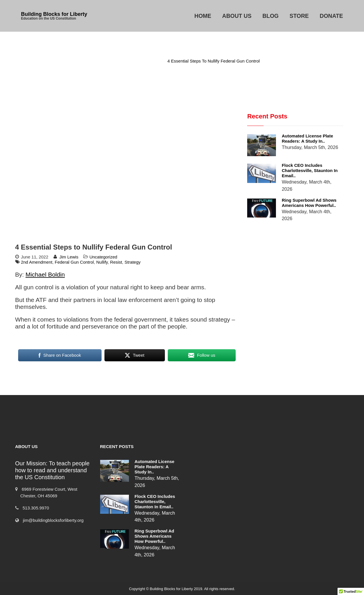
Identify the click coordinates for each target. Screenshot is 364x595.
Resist (116, 262)
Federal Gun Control (74, 262)
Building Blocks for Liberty (54, 14)
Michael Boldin (45, 274)
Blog (270, 16)
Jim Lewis (69, 257)
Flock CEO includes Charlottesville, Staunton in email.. (310, 170)
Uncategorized (145, 61)
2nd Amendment (37, 262)
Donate (331, 16)
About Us (237, 16)
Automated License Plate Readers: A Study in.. (307, 138)
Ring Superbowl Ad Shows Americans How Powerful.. (309, 203)
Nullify (102, 262)
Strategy (133, 262)
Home (203, 16)
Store (299, 16)
